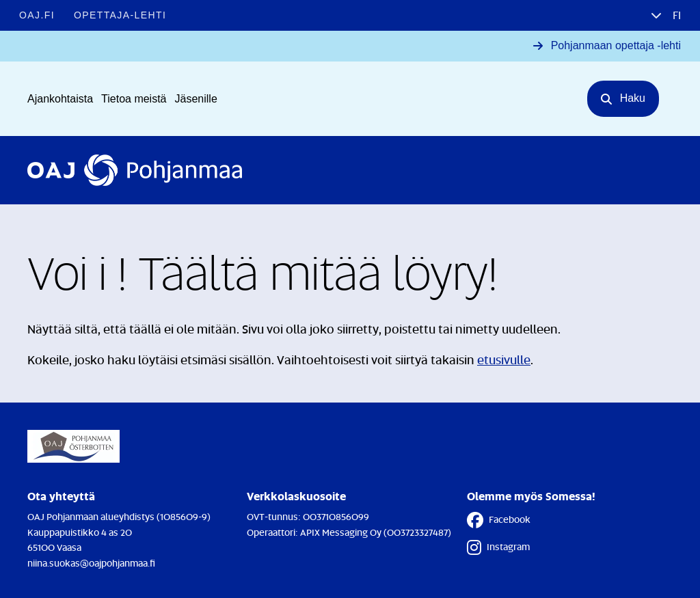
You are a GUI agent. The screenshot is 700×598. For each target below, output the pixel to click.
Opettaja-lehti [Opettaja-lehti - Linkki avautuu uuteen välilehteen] (120, 15)
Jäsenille (196, 99)
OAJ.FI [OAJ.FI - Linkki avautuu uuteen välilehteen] (37, 15)
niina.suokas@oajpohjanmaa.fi (91, 563)
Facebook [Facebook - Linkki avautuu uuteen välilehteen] (499, 520)
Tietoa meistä (134, 99)
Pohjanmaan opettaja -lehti (616, 45)
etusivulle (504, 359)
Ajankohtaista (60, 99)
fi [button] (675, 15)
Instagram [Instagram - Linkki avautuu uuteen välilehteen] (498, 547)
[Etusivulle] (135, 170)
